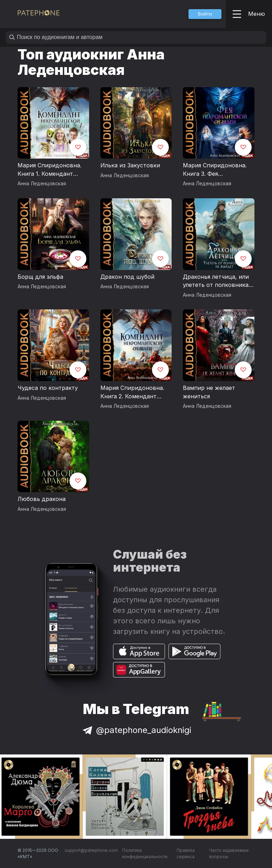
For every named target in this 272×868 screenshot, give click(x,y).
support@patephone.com (91, 850)
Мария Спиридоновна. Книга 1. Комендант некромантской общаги (51, 170)
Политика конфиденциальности (145, 853)
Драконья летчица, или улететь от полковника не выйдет (216, 281)
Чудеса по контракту (48, 388)
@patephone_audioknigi (136, 730)
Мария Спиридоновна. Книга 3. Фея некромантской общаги (216, 170)
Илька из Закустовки (130, 165)
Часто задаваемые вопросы (229, 853)
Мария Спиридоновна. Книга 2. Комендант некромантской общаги (134, 392)
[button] (205, 14)
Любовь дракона (42, 499)
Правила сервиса (186, 853)
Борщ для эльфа (40, 277)
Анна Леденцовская (42, 184)
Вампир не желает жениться (209, 392)
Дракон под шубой (127, 277)
